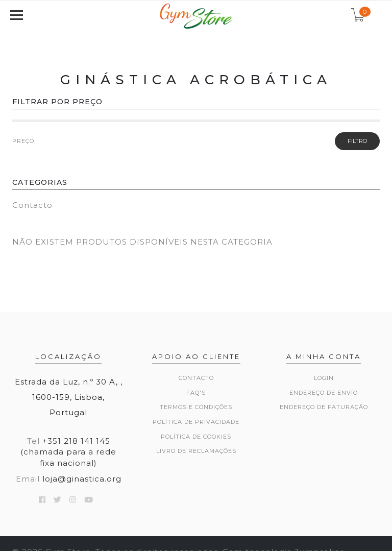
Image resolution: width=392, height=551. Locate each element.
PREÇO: (24, 141)
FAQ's (196, 393)
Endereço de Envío (324, 393)
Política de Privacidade (196, 422)
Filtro (357, 141)
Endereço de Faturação (324, 407)
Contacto (32, 205)
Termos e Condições (196, 407)
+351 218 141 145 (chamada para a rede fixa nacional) (68, 452)
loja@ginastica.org (82, 479)
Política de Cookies (196, 437)
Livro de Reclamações (196, 451)
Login (324, 378)
